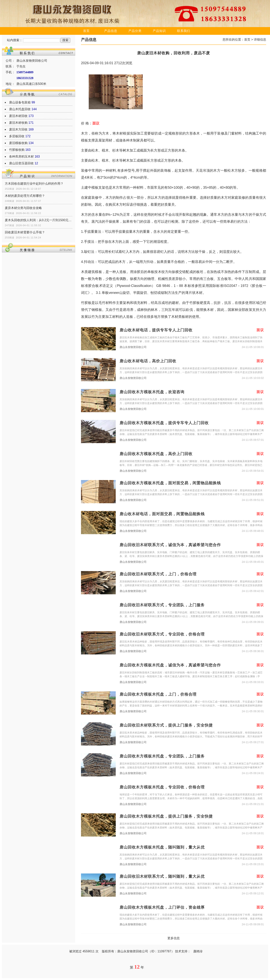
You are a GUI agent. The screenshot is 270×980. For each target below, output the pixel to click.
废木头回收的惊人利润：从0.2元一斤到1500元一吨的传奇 (39, 220)
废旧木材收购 (18, 123)
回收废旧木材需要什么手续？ (25, 232)
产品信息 (111, 31)
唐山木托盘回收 (20, 109)
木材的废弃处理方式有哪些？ (25, 196)
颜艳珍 (198, 951)
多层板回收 (17, 136)
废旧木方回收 (18, 129)
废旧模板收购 (18, 143)
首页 (86, 31)
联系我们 (184, 31)
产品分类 (135, 31)
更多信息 (174, 938)
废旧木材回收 (18, 116)
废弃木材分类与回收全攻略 (23, 208)
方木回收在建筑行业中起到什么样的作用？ (34, 184)
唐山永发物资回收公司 (133, 347)
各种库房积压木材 (21, 157)
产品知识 (159, 31)
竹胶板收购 (17, 150)
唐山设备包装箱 (20, 102)
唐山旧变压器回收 (21, 163)
